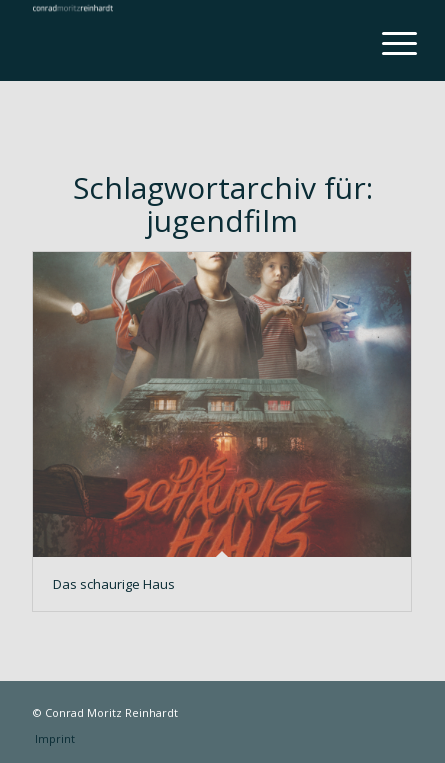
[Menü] (384, 42)
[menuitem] (384, 42)
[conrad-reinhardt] (184, 40)
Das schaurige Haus (114, 584)
